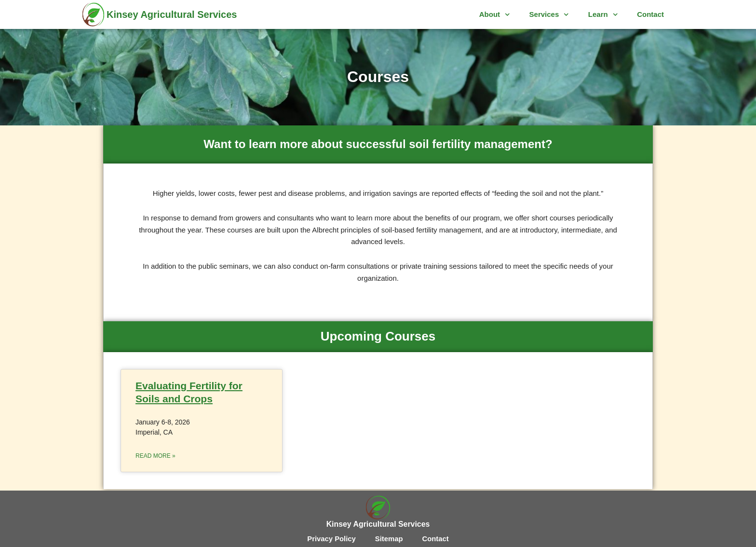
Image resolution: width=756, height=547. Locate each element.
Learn (603, 15)
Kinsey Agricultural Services (172, 14)
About (495, 15)
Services (549, 15)
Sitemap (389, 539)
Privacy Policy (331, 539)
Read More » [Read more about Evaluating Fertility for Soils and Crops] (155, 456)
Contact (650, 14)
